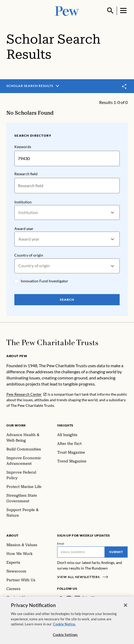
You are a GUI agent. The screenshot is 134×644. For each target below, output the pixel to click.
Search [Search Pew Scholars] (67, 300)
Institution (23, 202)
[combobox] (19, 213)
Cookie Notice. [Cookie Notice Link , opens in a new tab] (64, 626)
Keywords (23, 147)
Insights (65, 425)
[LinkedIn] (77, 599)
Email (61, 543)
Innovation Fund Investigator (45, 281)
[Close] (125, 608)
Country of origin (29, 255)
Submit (116, 552)
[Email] (81, 552)
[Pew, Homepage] (67, 11)
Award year (24, 229)
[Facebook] (60, 599)
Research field (26, 174)
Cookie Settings (65, 637)
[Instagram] (69, 599)
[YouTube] (93, 599)
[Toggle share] (124, 86)
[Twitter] (85, 598)
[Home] (52, 342)
